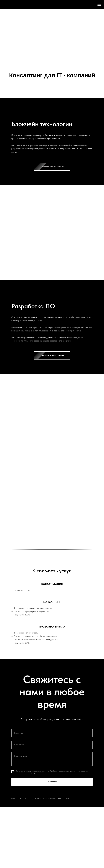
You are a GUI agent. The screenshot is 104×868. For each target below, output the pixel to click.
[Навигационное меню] (99, 4)
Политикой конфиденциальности (30, 773)
